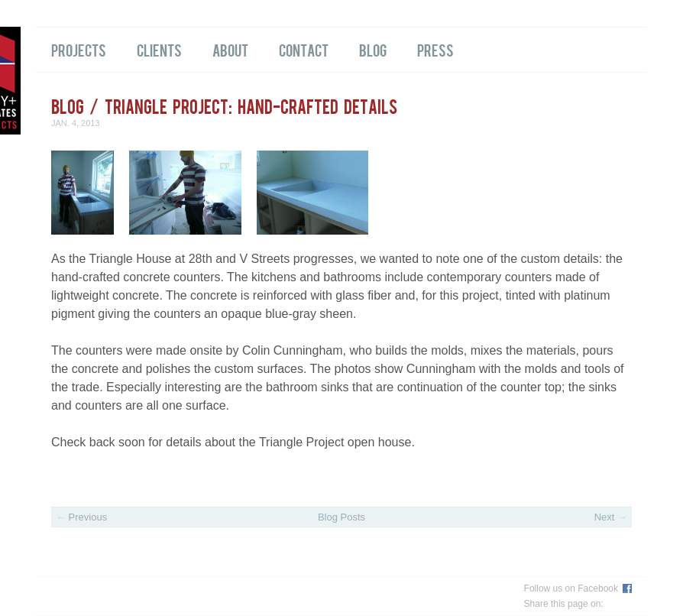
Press (435, 50)
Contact (304, 50)
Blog (373, 50)
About (230, 50)
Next (611, 517)
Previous (81, 517)
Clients (159, 50)
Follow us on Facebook (571, 588)
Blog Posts (341, 517)
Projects (79, 50)
